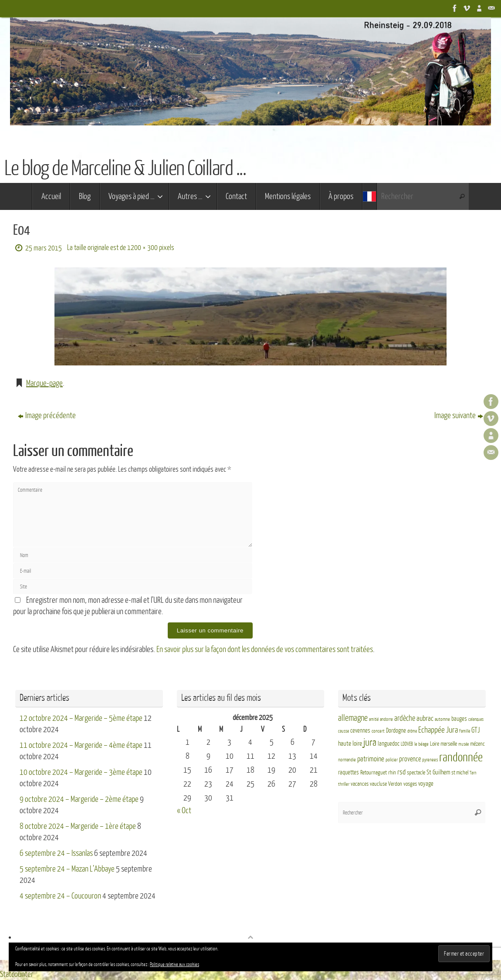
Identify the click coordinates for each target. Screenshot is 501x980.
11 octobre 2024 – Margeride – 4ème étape (81, 745)
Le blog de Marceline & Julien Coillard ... (125, 169)
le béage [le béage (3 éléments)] (421, 744)
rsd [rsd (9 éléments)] (401, 772)
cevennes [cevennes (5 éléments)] (360, 731)
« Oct (184, 811)
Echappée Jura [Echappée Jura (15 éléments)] (438, 730)
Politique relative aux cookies (174, 965)
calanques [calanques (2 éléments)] (476, 719)
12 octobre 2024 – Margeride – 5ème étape (81, 718)
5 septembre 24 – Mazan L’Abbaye (67, 869)
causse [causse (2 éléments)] (344, 731)
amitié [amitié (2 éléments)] (374, 719)
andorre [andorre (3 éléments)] (386, 719)
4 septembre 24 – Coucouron (60, 896)
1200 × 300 (142, 248)
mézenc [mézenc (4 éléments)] (477, 744)
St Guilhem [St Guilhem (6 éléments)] (438, 772)
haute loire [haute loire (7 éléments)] (350, 744)
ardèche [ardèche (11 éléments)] (405, 718)
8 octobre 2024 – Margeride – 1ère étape (78, 826)
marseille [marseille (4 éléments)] (449, 744)
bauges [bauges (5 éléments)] (459, 719)
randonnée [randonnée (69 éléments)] (461, 757)
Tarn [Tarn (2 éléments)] (473, 773)
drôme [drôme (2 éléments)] (412, 731)
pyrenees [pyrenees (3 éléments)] (430, 760)
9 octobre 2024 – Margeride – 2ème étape (79, 799)
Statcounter (17, 974)
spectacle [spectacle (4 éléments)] (416, 773)
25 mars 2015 (44, 248)
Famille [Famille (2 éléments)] (465, 731)
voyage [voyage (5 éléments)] (426, 784)
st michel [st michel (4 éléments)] (460, 773)
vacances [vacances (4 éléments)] (360, 784)
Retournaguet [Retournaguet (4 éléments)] (374, 773)
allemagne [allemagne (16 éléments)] (353, 718)
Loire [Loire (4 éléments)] (435, 744)
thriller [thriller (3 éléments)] (344, 784)
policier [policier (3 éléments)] (392, 760)
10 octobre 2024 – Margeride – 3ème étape (81, 772)
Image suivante (459, 416)
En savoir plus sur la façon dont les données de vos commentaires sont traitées (265, 649)
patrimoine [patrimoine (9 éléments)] (371, 759)
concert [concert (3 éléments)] (378, 731)
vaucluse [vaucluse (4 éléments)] (378, 784)
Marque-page (44, 383)
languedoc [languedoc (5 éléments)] (389, 744)
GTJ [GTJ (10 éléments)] (476, 730)
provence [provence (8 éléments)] (410, 759)
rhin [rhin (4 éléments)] (392, 773)
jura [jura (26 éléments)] (370, 743)
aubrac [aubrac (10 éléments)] (425, 718)
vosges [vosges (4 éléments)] (410, 784)
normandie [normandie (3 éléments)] (347, 760)
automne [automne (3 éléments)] (442, 719)
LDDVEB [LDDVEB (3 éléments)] (407, 744)
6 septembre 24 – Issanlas (56, 853)
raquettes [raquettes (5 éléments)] (349, 772)
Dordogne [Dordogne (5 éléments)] (396, 731)
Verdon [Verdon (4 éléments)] (395, 784)
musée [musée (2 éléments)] (464, 744)
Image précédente (47, 416)
